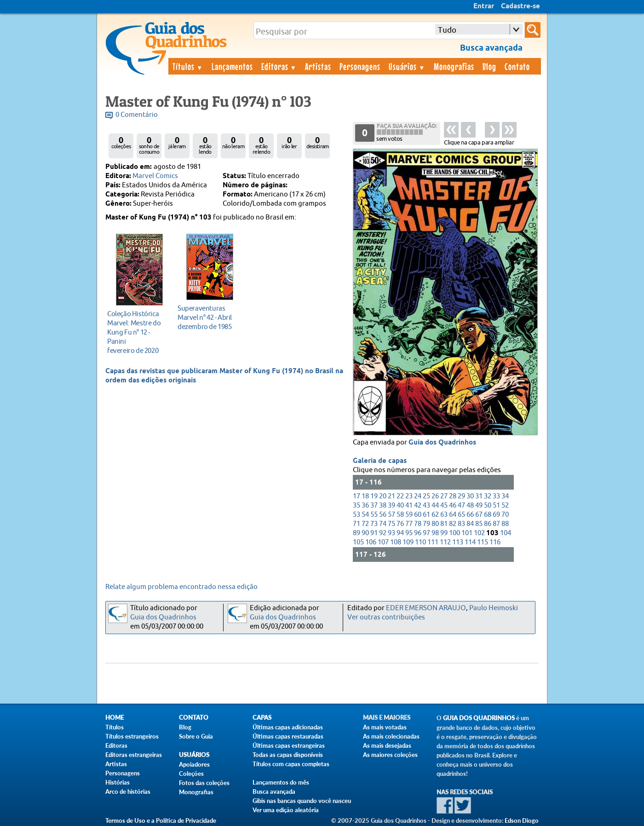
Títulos (188, 66)
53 (356, 515)
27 (444, 496)
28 (453, 496)
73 (374, 524)
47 (461, 505)
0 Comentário (137, 115)
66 (470, 515)
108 (396, 542)
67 (479, 515)
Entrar (484, 6)
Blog (489, 66)
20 (383, 496)
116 (495, 542)
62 (435, 515)
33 (496, 496)
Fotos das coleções (204, 783)
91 (374, 533)
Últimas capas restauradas (288, 736)
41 (409, 505)
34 (505, 496)
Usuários (407, 66)
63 (444, 515)
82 (453, 524)
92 (383, 533)
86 (488, 524)
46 (453, 505)
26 (435, 496)
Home (115, 718)
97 (426, 533)
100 (454, 533)
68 (488, 515)
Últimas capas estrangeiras (289, 745)
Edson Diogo (522, 820)
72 (365, 524)
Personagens (360, 66)
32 (488, 496)
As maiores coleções (390, 755)
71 (356, 524)
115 (483, 542)
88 (505, 524)
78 (418, 524)
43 (426, 505)
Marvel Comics (155, 176)
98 (435, 533)
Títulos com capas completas (291, 764)
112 (445, 542)
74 (383, 524)
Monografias (454, 66)
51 (496, 505)
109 (408, 542)
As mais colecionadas (391, 736)
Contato (517, 66)
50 (488, 505)
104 (506, 533)
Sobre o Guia (196, 736)
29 (461, 496)
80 (435, 524)
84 (470, 524)
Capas (262, 718)
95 (409, 533)
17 (356, 496)
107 (383, 542)
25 (426, 496)
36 (365, 505)
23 (409, 496)
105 (358, 542)
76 (400, 524)
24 (418, 496)
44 (435, 505)
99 (444, 533)
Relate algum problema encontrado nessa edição (181, 587)
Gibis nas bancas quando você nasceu (302, 801)
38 (383, 505)
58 (400, 515)
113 (458, 542)
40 (400, 505)
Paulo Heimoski (494, 608)
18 (365, 496)
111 (433, 542)
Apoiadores (194, 764)
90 (365, 533)
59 (409, 515)
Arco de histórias (128, 791)
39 (391, 505)
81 (444, 524)
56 (383, 515)
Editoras (279, 66)
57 (391, 515)
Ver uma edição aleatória (286, 810)
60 (418, 515)
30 (470, 496)
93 (391, 533)
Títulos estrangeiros (132, 736)
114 (470, 542)
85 (479, 524)
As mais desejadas (387, 745)
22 (400, 496)
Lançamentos (232, 66)
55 (374, 515)
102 (479, 533)
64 (453, 515)
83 (461, 524)
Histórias (118, 782)
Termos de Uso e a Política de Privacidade (161, 820)
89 (356, 533)
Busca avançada (274, 791)
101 (467, 533)
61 (426, 515)
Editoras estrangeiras (134, 755)
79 (426, 524)
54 (365, 515)
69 (496, 515)
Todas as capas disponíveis (288, 755)
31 (479, 496)
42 (418, 505)
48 (470, 505)
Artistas (318, 66)
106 (371, 542)
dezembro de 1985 (207, 317)
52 (505, 505)
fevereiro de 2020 (137, 332)
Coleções (191, 774)
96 (418, 533)
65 (461, 515)
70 (505, 515)
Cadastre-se (520, 6)
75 (391, 524)
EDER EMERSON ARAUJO (426, 608)
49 (479, 505)
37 (374, 505)
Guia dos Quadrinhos (442, 443)
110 (420, 542)
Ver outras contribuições (386, 617)
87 (496, 524)
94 (400, 533)
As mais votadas (385, 727)
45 (444, 505)
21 (391, 496)
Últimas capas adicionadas (288, 727)
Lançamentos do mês (281, 782)
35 (356, 505)
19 (374, 496)
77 (409, 524)
